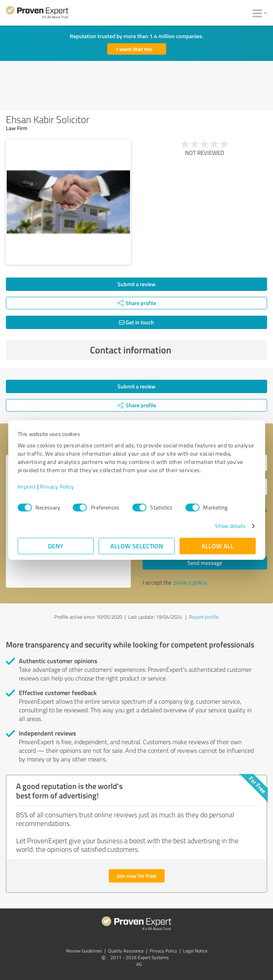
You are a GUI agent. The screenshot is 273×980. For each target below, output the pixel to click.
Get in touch (136, 322)
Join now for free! (137, 876)
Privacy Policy (57, 486)
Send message (205, 563)
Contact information (177, 350)
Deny (56, 546)
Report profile (204, 617)
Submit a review (136, 284)
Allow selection (137, 546)
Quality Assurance (126, 951)
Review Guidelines (84, 951)
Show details (230, 526)
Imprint (27, 486)
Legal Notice (195, 951)
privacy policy (190, 582)
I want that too (135, 49)
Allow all (218, 546)
